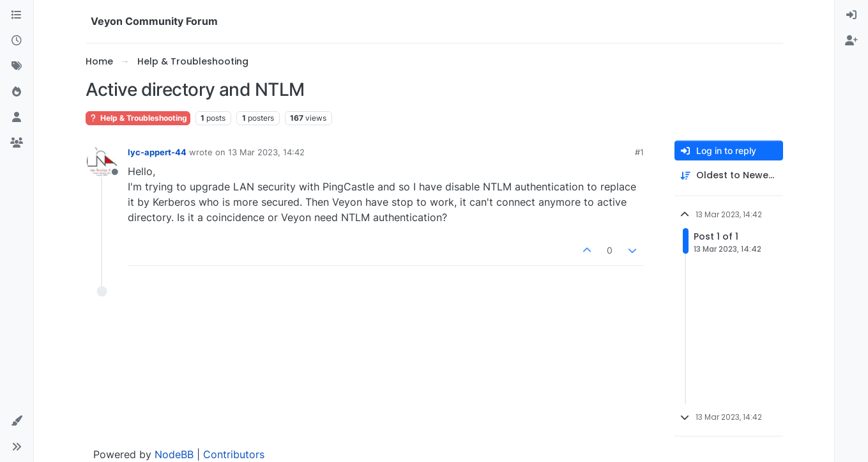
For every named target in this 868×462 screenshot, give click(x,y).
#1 (639, 152)
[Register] (851, 41)
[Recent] (17, 41)
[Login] (851, 15)
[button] (17, 421)
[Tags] (17, 66)
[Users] (17, 118)
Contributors (234, 454)
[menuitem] (851, 15)
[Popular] (17, 92)
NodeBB (174, 454)
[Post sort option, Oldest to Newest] (729, 175)
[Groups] (17, 143)
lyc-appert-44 (157, 152)
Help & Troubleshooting (138, 118)
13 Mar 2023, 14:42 (266, 152)
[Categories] (17, 15)
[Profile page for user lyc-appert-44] (102, 161)
